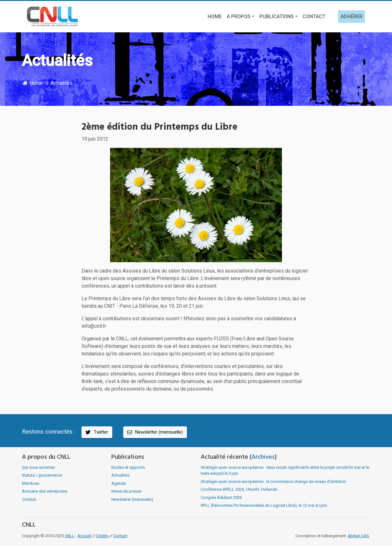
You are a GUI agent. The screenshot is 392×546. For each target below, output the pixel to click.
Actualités (61, 83)
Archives (263, 457)
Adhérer (352, 16)
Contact (314, 16)
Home (215, 16)
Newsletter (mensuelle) (155, 432)
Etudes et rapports (128, 467)
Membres (31, 483)
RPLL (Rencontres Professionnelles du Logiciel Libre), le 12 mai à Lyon (264, 505)
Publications (277, 16)
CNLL (69, 536)
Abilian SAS (358, 536)
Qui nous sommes (38, 467)
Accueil (84, 536)
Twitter (96, 432)
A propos (239, 16)
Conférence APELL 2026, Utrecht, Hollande (239, 489)
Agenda (119, 483)
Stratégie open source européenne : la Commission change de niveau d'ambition (273, 481)
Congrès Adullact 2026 (221, 497)
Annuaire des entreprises (45, 491)
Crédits (102, 536)
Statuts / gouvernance (42, 475)
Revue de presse (126, 491)
